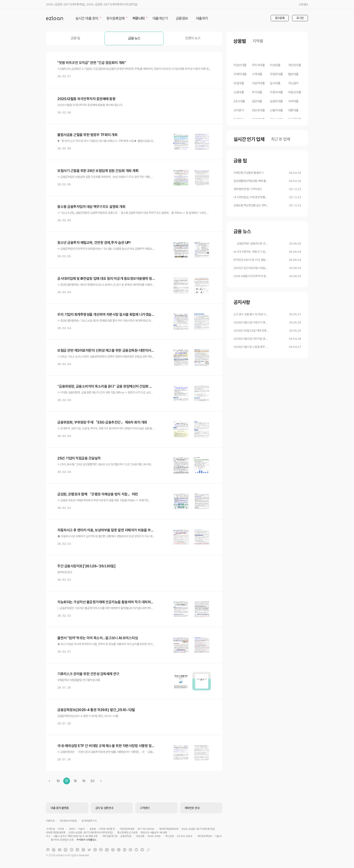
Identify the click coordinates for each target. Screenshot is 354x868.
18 (75, 781)
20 (92, 781)
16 (58, 781)
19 (84, 781)
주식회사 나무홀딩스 (183, 841)
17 (67, 781)
